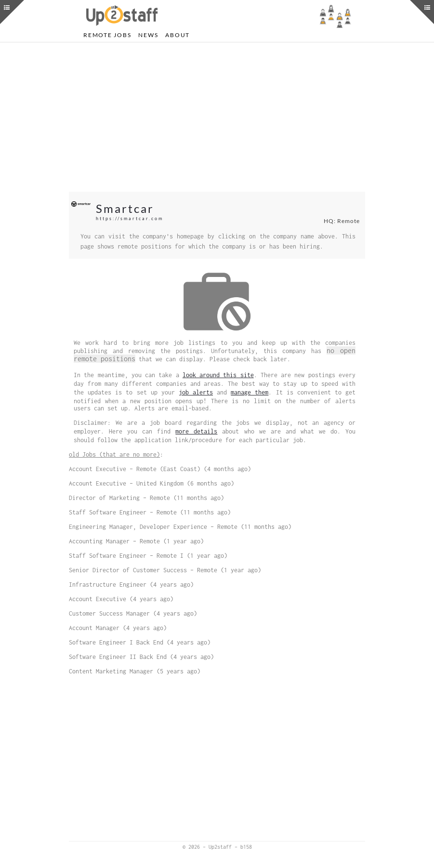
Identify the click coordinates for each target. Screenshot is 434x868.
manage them (250, 392)
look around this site (218, 375)
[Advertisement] (217, 117)
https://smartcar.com (130, 218)
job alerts (196, 392)
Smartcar (125, 208)
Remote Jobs (107, 35)
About (178, 35)
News (148, 35)
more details (196, 431)
